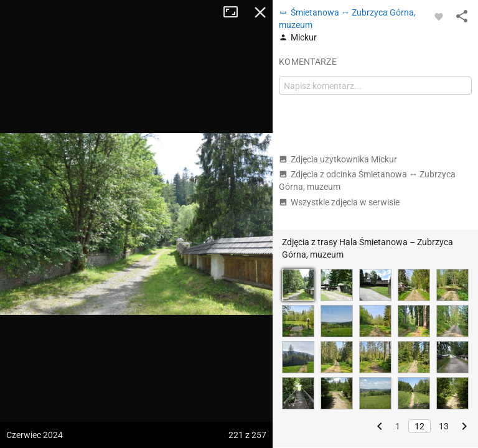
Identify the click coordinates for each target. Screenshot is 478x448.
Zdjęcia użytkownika (338, 159)
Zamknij (260, 12)
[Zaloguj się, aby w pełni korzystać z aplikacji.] (439, 16)
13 (444, 426)
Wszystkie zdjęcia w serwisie (339, 202)
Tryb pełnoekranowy (235, 12)
